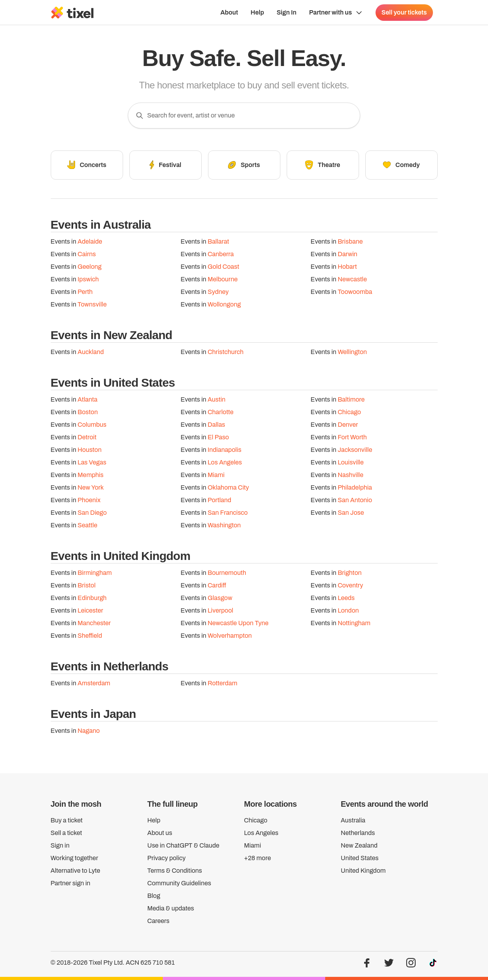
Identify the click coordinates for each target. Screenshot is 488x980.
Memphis (90, 475)
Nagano (88, 731)
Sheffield (90, 636)
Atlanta (87, 399)
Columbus (92, 425)
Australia (353, 820)
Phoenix (89, 500)
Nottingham (354, 623)
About (229, 12)
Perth (85, 292)
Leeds (346, 598)
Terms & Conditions (175, 871)
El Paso (218, 437)
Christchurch (226, 352)
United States (360, 858)
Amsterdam (94, 683)
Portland (219, 500)
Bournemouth (227, 573)
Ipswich (88, 279)
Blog (154, 896)
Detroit (87, 437)
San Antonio (355, 500)
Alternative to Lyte (76, 871)
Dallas (216, 425)
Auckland (91, 352)
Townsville (92, 304)
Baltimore (351, 399)
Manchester (94, 623)
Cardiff (217, 585)
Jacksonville (355, 450)
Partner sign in (71, 883)
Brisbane (350, 241)
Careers (159, 921)
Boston (87, 412)
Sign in (60, 845)
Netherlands (358, 833)
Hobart (347, 267)
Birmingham (95, 573)
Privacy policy (167, 858)
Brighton (350, 573)
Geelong (89, 267)
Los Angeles (225, 462)
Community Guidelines (179, 883)
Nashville (351, 475)
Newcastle (352, 279)
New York (90, 487)
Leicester (90, 610)
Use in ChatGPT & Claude (183, 845)
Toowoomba (355, 292)
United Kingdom (363, 871)
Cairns (87, 254)
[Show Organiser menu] (336, 13)
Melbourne (223, 279)
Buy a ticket (67, 820)
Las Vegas (92, 462)
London (348, 610)
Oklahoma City (228, 487)
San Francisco (228, 513)
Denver (348, 425)
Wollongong (224, 304)
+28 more (258, 858)
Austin (216, 399)
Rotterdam (223, 683)
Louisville (351, 462)
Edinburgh (92, 598)
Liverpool (220, 610)
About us (160, 833)
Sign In (286, 12)
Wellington (352, 352)
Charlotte (221, 412)
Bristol (87, 585)
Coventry (351, 585)
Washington (224, 525)
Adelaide (90, 241)
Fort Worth (352, 437)
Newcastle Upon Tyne (238, 623)
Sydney (218, 292)
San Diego (92, 513)
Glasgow (220, 598)
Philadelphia (355, 487)
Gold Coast (223, 267)
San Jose (351, 513)
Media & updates (171, 908)
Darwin (348, 254)
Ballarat (218, 241)
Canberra (221, 254)
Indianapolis (225, 450)
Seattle (87, 525)
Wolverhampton (230, 636)
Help (257, 12)
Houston (89, 450)
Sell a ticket (66, 833)
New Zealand (359, 845)
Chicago (349, 412)
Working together (75, 858)
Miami (216, 475)
